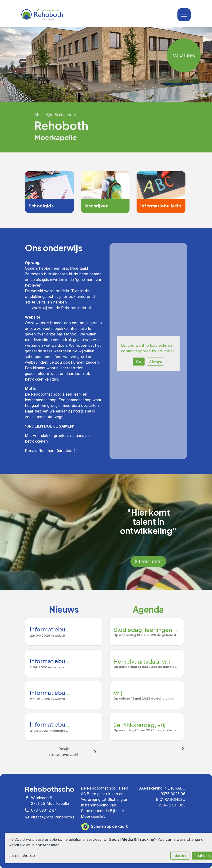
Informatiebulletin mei (60, 629)
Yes (139, 362)
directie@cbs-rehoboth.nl (54, 817)
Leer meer (148, 561)
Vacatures (184, 55)
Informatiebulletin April (61, 661)
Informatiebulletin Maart (62, 693)
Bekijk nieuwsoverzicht (64, 752)
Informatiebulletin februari (65, 724)
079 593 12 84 (44, 810)
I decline (180, 856)
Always (155, 362)
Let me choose (22, 856)
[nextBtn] (95, 752)
